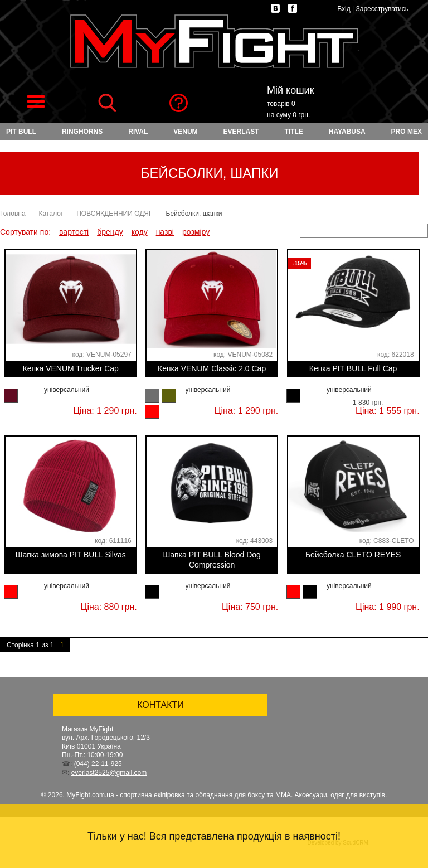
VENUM (185, 132)
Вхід (344, 9)
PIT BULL (21, 132)
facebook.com (293, 8)
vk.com (275, 8)
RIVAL (138, 132)
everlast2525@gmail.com (109, 773)
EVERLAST (241, 132)
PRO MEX (407, 132)
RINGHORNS (82, 132)
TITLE (294, 132)
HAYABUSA (347, 132)
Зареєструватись (382, 9)
